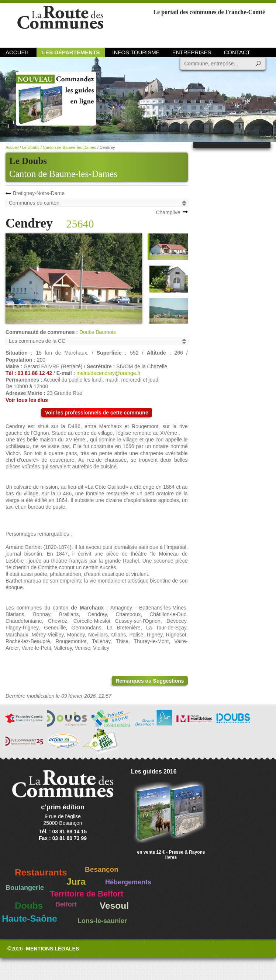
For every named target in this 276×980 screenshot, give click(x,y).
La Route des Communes (60, 24)
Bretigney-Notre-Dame (39, 193)
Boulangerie (25, 888)
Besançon (102, 869)
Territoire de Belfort (87, 894)
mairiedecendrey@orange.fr (108, 373)
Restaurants (41, 872)
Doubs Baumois (98, 332)
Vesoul (114, 906)
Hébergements (128, 882)
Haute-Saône (30, 918)
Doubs (29, 906)
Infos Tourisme (136, 52)
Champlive (168, 212)
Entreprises (192, 52)
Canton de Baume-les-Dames (63, 174)
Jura (76, 882)
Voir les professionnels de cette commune (97, 413)
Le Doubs (31, 147)
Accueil (18, 52)
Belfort (66, 904)
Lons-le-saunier (102, 921)
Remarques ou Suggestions (150, 681)
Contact (237, 52)
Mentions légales (52, 949)
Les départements (71, 52)
